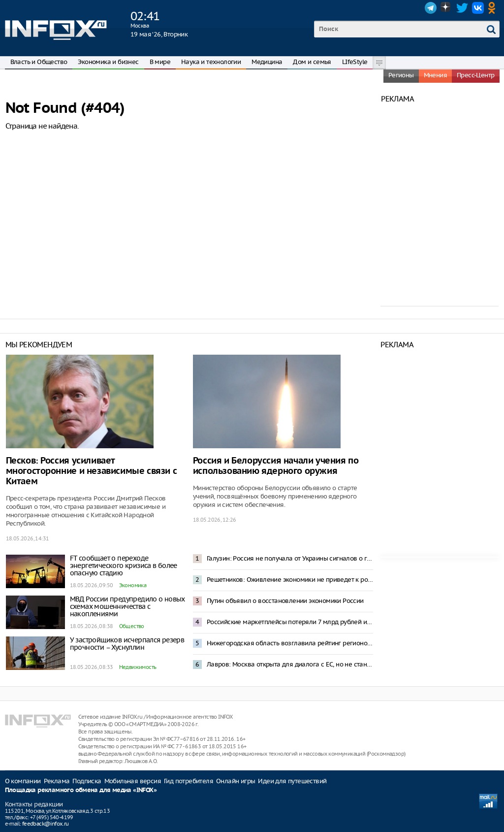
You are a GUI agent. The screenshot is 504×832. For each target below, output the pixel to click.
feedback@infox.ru (46, 824)
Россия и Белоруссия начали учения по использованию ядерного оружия (276, 466)
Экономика (133, 585)
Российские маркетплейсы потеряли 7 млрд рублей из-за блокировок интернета (290, 622)
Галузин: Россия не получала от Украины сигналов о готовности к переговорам (290, 558)
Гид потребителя (189, 781)
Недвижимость (138, 667)
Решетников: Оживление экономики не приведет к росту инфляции (290, 580)
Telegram (431, 8)
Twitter (462, 8)
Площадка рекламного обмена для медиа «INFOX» (81, 790)
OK (494, 8)
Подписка (87, 781)
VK (478, 8)
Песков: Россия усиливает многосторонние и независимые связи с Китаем (92, 471)
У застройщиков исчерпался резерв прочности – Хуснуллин (127, 644)
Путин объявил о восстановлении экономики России (285, 601)
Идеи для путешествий (292, 781)
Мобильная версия (133, 781)
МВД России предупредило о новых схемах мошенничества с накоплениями (127, 606)
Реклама (57, 781)
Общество (132, 626)
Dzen (446, 8)
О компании (23, 781)
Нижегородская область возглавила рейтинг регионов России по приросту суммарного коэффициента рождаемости (290, 643)
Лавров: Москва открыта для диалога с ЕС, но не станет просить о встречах (290, 664)
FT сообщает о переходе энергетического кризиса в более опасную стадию (124, 566)
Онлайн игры (236, 781)
